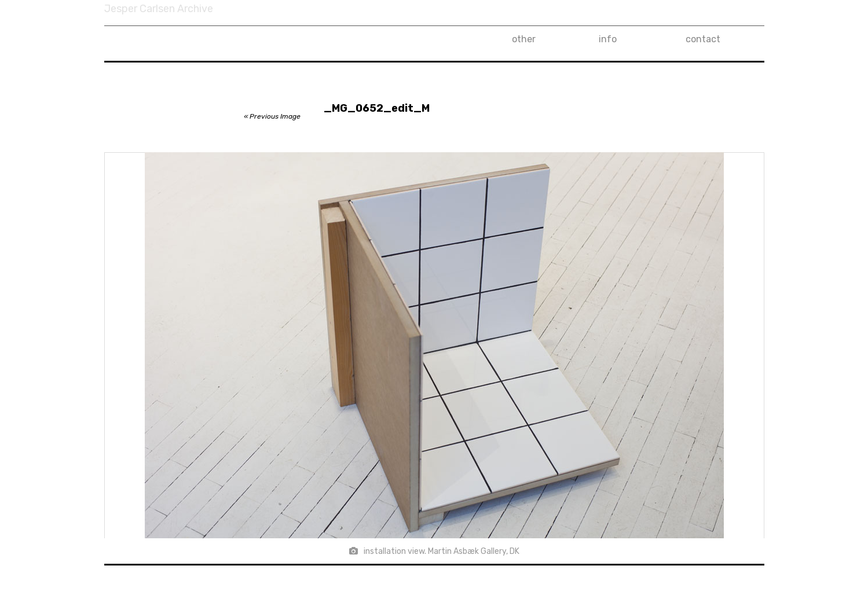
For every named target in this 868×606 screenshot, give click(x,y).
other (524, 39)
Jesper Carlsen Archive (159, 9)
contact (703, 39)
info (608, 39)
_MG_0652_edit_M (377, 108)
